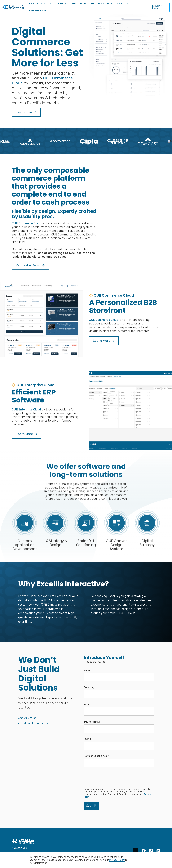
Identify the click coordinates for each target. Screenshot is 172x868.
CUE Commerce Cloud (27, 230)
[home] (13, 7)
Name (87, 670)
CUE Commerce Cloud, (104, 326)
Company (89, 688)
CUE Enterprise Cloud (26, 416)
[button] (140, 860)
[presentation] (106, 777)
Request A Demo (157, 7)
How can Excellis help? (96, 756)
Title (86, 705)
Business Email (92, 722)
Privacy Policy (117, 860)
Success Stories (101, 3)
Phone (87, 739)
